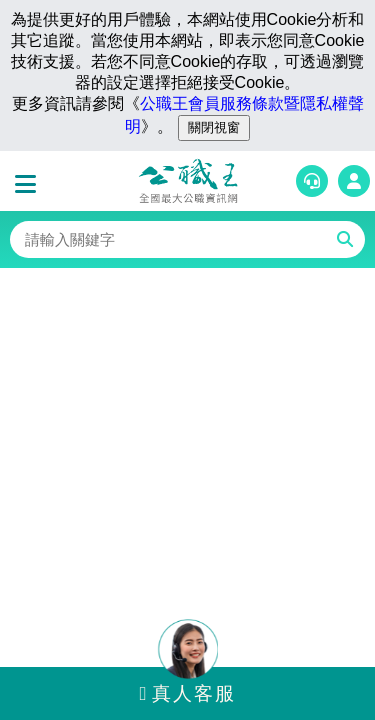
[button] (30, 185)
